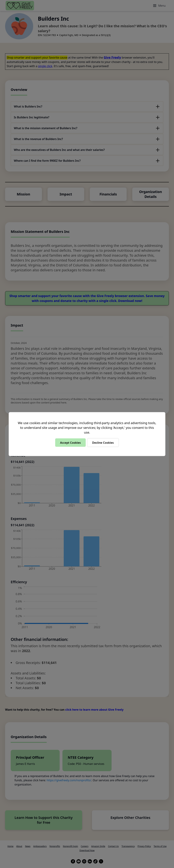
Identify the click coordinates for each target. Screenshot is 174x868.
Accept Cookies (70, 442)
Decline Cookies (103, 442)
